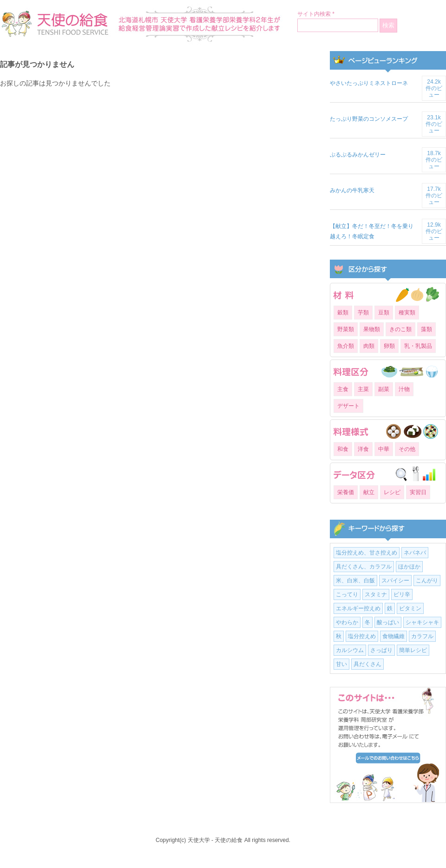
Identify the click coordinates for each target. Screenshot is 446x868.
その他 (407, 449)
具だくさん (367, 664)
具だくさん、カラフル (364, 567)
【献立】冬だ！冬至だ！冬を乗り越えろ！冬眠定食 (372, 231)
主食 (343, 389)
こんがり (427, 581)
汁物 (404, 389)
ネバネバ (415, 553)
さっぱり (381, 650)
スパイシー (395, 581)
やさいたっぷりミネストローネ (369, 83)
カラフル (422, 636)
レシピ (392, 492)
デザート (348, 406)
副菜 (384, 389)
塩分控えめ (362, 636)
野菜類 (346, 329)
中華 (384, 449)
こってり (347, 594)
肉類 (369, 346)
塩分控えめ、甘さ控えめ (367, 553)
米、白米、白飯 (355, 581)
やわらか (347, 622)
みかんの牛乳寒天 (352, 190)
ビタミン (410, 608)
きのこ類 (400, 329)
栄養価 (346, 492)
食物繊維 (394, 636)
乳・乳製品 (418, 346)
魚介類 (346, 346)
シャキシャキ (422, 622)
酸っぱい (388, 622)
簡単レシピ (413, 650)
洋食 (363, 449)
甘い (341, 664)
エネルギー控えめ (358, 608)
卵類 (389, 346)
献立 (369, 492)
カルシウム (350, 650)
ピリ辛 (402, 594)
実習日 (418, 492)
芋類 (363, 313)
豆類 (384, 313)
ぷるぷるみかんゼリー (358, 155)
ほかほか (409, 567)
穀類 (343, 313)
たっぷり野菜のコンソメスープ (369, 119)
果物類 (372, 329)
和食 (343, 449)
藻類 (426, 329)
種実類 (407, 313)
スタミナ (376, 594)
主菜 (363, 389)
